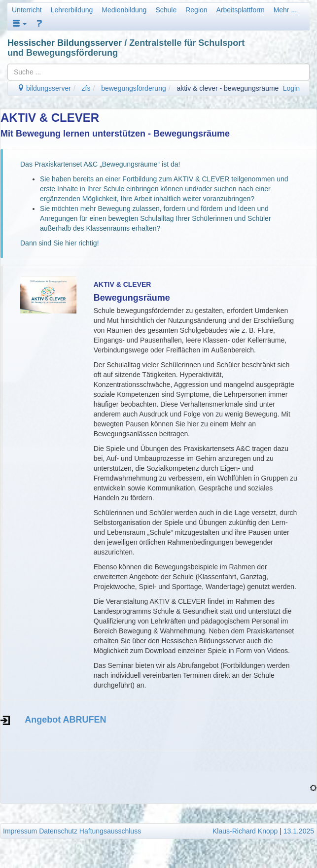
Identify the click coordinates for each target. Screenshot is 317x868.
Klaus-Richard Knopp (245, 831)
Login (291, 88)
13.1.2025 (299, 831)
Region (196, 10)
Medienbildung (124, 10)
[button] (20, 24)
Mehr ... (285, 10)
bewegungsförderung (134, 88)
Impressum (20, 831)
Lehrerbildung (72, 10)
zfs (86, 88)
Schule (166, 10)
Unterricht (27, 10)
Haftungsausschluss (110, 831)
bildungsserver (44, 88)
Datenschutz (58, 831)
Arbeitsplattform (241, 10)
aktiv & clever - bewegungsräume (228, 88)
